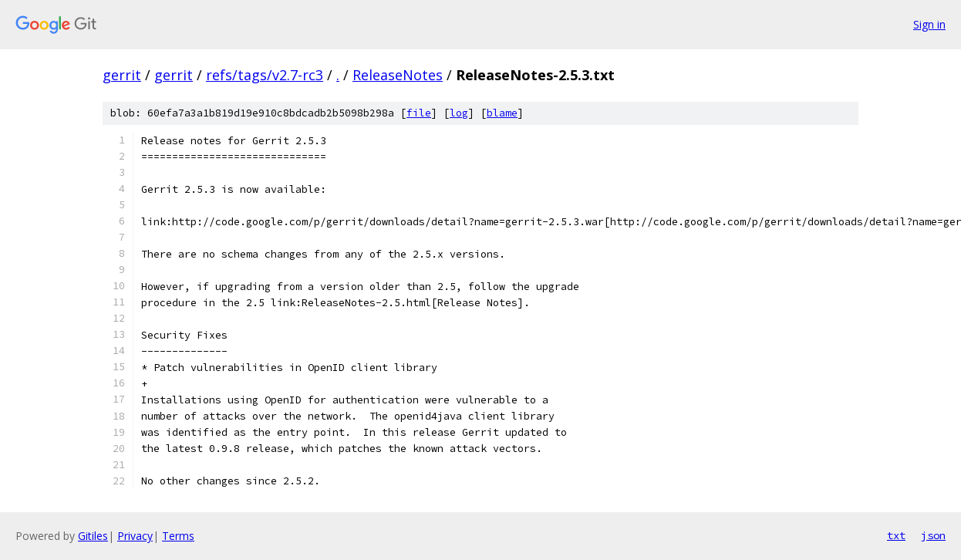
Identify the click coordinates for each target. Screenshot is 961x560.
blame (502, 113)
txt (896, 535)
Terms (178, 536)
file (419, 113)
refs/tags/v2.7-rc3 (265, 75)
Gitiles (93, 536)
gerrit (122, 75)
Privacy (135, 536)
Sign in (929, 24)
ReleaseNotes (398, 75)
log (459, 113)
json (933, 535)
